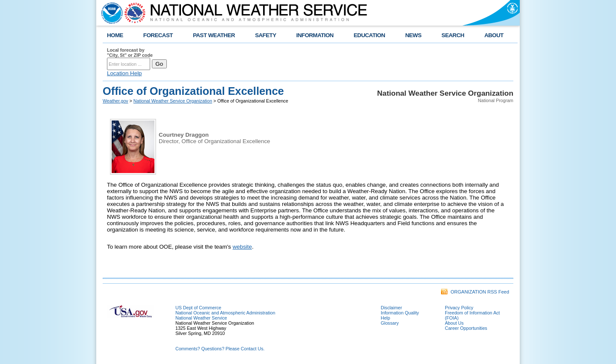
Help (385, 318)
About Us (454, 323)
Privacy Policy (459, 308)
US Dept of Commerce (198, 308)
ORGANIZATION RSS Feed (475, 292)
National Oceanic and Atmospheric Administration (225, 313)
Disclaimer (391, 308)
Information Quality (400, 313)
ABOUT (494, 35)
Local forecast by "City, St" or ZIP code (130, 53)
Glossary (390, 323)
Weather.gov (115, 101)
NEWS (413, 35)
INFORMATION (315, 35)
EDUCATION (369, 35)
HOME (115, 35)
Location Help (124, 73)
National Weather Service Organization (173, 101)
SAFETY (265, 35)
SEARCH (453, 35)
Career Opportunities (466, 328)
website (242, 247)
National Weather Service (201, 318)
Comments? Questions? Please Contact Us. (220, 349)
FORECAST (158, 35)
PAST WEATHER (214, 35)
